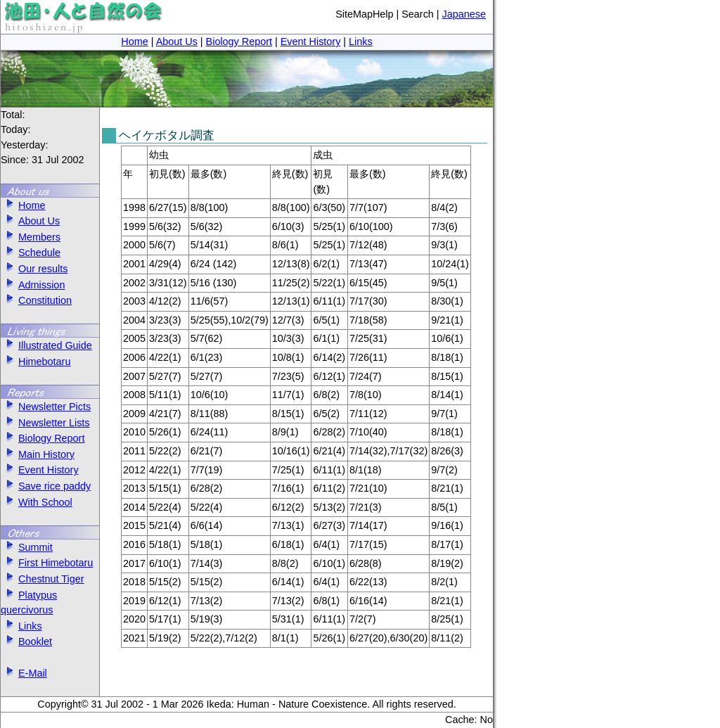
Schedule (31, 253)
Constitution (36, 300)
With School (37, 502)
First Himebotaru (47, 563)
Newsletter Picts (46, 407)
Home (134, 41)
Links (361, 41)
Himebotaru (36, 362)
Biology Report (239, 41)
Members (31, 237)
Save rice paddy (46, 486)
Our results (34, 269)
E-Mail (24, 673)
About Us (177, 41)
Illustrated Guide (46, 345)
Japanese (464, 14)
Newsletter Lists (45, 423)
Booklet (26, 641)
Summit (27, 547)
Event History (311, 41)
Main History (38, 454)
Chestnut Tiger (43, 579)
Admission (33, 285)
